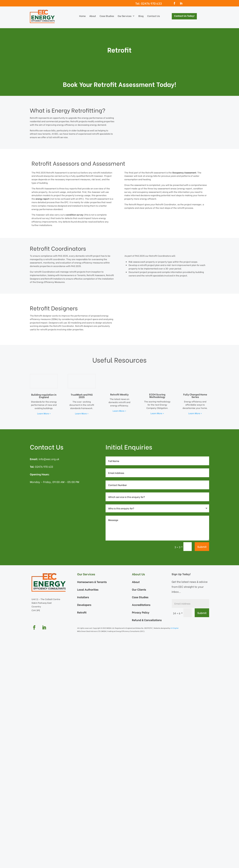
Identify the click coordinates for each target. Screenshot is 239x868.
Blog (141, 16)
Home (82, 16)
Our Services (125, 16)
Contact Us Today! (184, 16)
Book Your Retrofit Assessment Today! (120, 84)
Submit (202, 781)
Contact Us (154, 16)
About (93, 16)
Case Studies (107, 16)
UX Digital (175, 863)
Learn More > (44, 648)
